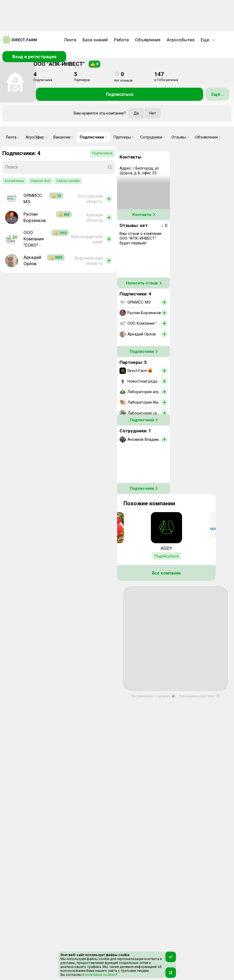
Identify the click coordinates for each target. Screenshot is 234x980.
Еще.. (208, 40)
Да (136, 113)
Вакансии (63, 137)
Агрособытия (181, 40)
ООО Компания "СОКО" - (34, 239)
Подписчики (93, 137)
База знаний (95, 40)
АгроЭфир (36, 137)
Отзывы (180, 137)
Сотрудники (153, 137)
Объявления (148, 40)
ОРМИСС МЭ (33, 199)
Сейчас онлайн (68, 181)
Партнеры (124, 137)
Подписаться (120, 94)
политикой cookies (100, 975)
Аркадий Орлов (32, 260)
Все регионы (14, 181)
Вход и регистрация (34, 57)
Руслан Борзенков (35, 217)
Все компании (166, 573)
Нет (153, 113)
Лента (70, 40)
